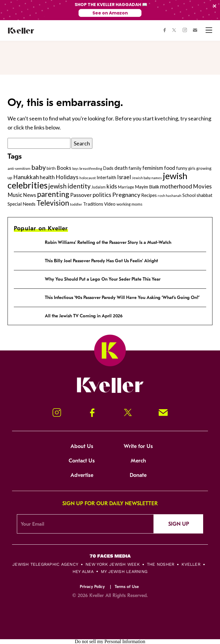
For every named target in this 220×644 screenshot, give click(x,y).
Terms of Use (127, 587)
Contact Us (82, 461)
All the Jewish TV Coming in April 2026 (84, 316)
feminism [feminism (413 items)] (153, 168)
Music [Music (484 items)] (15, 195)
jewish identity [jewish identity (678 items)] (70, 186)
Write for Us (138, 446)
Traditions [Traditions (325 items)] (93, 204)
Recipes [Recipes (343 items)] (149, 195)
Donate (138, 475)
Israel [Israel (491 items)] (124, 177)
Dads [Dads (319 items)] (108, 168)
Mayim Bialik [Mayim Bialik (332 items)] (147, 187)
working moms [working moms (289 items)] (129, 204)
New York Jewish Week (113, 564)
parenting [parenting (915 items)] (53, 194)
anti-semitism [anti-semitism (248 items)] (19, 168)
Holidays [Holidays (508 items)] (67, 177)
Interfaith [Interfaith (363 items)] (106, 177)
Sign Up (179, 524)
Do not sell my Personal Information (110, 642)
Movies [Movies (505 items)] (202, 186)
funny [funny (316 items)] (182, 168)
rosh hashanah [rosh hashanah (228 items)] (170, 196)
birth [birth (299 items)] (51, 168)
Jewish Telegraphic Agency (45, 564)
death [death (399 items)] (121, 168)
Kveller (191, 564)
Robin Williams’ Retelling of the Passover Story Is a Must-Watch (108, 242)
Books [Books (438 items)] (64, 168)
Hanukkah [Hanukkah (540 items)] (26, 177)
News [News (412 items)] (30, 195)
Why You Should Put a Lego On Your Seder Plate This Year (103, 279)
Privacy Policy (92, 587)
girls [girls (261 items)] (192, 168)
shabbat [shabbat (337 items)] (205, 195)
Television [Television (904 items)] (53, 203)
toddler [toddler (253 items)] (76, 204)
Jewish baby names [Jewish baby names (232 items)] (147, 178)
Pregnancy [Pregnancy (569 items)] (126, 194)
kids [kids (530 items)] (112, 186)
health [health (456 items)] (47, 177)
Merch (138, 461)
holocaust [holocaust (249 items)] (88, 178)
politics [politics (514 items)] (102, 195)
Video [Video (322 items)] (110, 204)
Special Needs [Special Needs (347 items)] (22, 204)
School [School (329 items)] (189, 195)
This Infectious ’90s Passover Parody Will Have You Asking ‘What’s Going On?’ (122, 297)
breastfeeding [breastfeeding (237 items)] (91, 168)
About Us (82, 446)
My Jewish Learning (124, 571)
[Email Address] (85, 524)
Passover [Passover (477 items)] (81, 195)
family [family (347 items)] (135, 168)
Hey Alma (83, 571)
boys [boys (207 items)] (75, 168)
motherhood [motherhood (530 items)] (176, 186)
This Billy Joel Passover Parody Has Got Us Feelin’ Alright (101, 261)
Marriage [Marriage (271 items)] (126, 187)
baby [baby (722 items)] (39, 167)
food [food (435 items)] (170, 168)
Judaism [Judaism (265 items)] (99, 187)
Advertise (82, 475)
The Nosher (161, 564)
